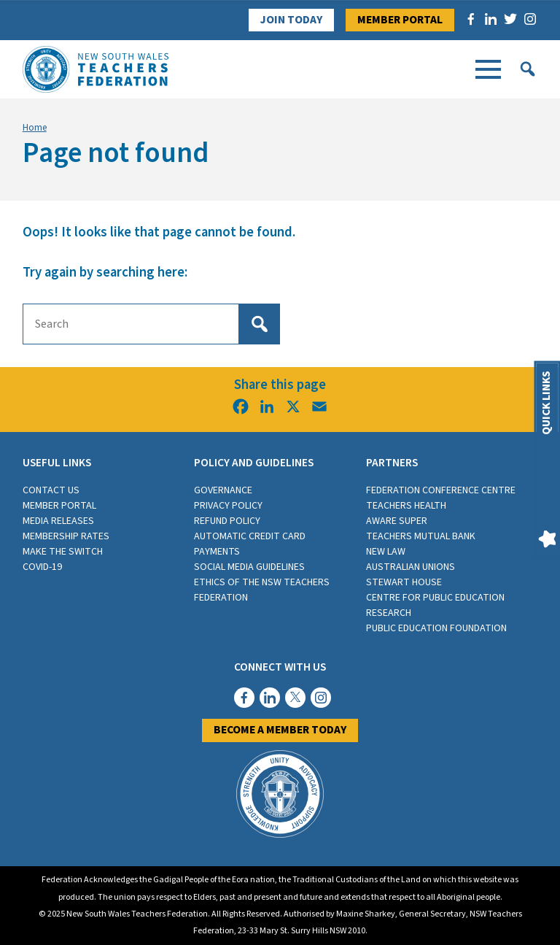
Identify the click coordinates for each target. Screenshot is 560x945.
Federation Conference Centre (441, 490)
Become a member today (280, 730)
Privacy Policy (228, 506)
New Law (386, 552)
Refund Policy (227, 521)
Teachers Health (406, 506)
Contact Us (51, 490)
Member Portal (400, 20)
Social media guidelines (249, 567)
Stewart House (404, 582)
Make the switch (63, 552)
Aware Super (397, 521)
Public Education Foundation (436, 628)
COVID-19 (42, 567)
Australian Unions (411, 567)
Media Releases (58, 521)
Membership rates (66, 536)
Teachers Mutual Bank (421, 536)
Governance (223, 490)
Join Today (291, 20)
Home (35, 128)
